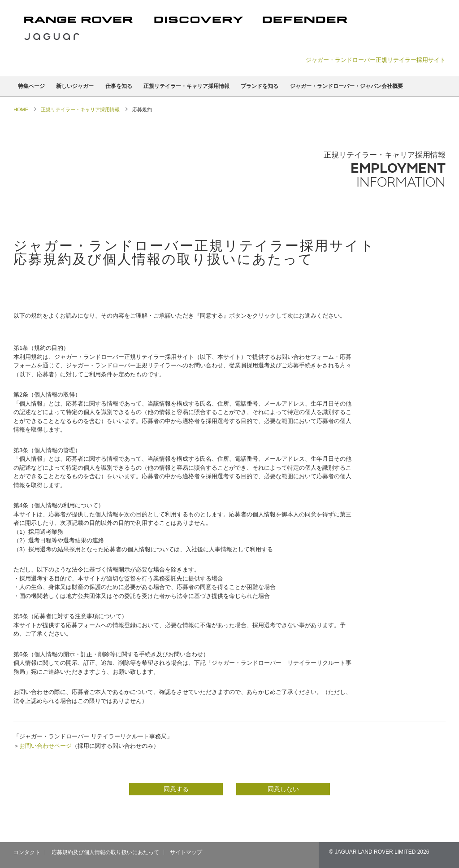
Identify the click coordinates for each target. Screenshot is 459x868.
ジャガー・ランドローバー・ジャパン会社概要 (346, 86)
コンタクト (27, 852)
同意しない (283, 789)
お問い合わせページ (45, 746)
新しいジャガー (75, 86)
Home (21, 109)
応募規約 (142, 109)
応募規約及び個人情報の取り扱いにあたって (105, 852)
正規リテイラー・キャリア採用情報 (186, 86)
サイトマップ (186, 852)
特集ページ (31, 86)
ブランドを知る (260, 86)
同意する (176, 789)
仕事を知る (119, 86)
